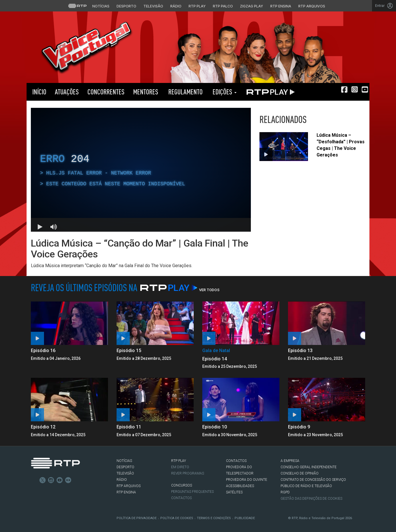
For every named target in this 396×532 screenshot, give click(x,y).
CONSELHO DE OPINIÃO (300, 473)
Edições (224, 92)
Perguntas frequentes (192, 492)
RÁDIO (122, 480)
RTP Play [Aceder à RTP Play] (197, 6)
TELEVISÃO (125, 473)
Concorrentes (106, 92)
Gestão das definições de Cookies (311, 499)
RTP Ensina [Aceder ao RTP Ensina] (281, 6)
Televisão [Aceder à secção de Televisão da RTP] (153, 6)
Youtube (60, 480)
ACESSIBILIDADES (240, 486)
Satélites (234, 492)
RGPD (285, 492)
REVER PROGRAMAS (188, 473)
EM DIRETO (180, 467)
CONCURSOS (182, 485)
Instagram (51, 480)
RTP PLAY (269, 92)
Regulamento (185, 92)
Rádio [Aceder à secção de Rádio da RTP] (176, 6)
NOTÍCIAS (124, 461)
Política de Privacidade (137, 518)
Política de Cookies (177, 518)
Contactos (181, 498)
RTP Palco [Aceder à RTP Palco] (223, 6)
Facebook (34, 480)
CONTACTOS (236, 461)
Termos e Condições (214, 518)
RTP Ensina (126, 492)
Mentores (146, 92)
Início (39, 92)
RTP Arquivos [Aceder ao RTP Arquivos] (312, 6)
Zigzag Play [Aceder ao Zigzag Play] (252, 6)
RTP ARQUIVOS (129, 486)
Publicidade (245, 518)
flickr (68, 480)
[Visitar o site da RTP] (77, 6)
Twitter (43, 480)
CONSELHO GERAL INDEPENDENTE (309, 467)
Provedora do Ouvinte (247, 480)
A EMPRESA (290, 461)
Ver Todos (209, 290)
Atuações (67, 92)
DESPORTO (125, 467)
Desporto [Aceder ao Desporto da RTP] (126, 6)
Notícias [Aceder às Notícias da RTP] (101, 6)
